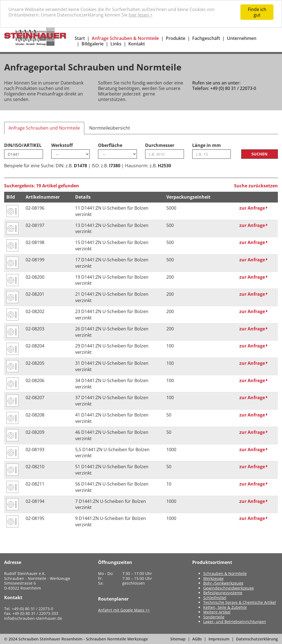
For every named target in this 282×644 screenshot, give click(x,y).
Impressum (219, 639)
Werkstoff (62, 145)
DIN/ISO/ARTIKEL (23, 145)
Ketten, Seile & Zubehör (225, 607)
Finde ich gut (257, 12)
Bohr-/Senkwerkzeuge (223, 583)
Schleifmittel (215, 598)
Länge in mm (207, 145)
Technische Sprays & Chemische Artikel (240, 602)
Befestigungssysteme (223, 593)
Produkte (176, 38)
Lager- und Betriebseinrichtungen (235, 622)
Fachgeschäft (206, 38)
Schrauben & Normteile (225, 573)
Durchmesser (160, 145)
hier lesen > (141, 15)
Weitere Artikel (217, 612)
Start (80, 38)
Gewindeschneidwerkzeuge (229, 588)
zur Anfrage (253, 208)
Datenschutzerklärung (257, 639)
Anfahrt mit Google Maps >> (124, 610)
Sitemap (178, 639)
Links (116, 44)
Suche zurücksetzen (256, 186)
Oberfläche (110, 145)
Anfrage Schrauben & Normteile (125, 38)
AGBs (197, 639)
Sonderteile (214, 617)
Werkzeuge (213, 578)
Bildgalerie (93, 44)
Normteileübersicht (110, 128)
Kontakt (137, 44)
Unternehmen (242, 38)
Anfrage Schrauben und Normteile (44, 128)
